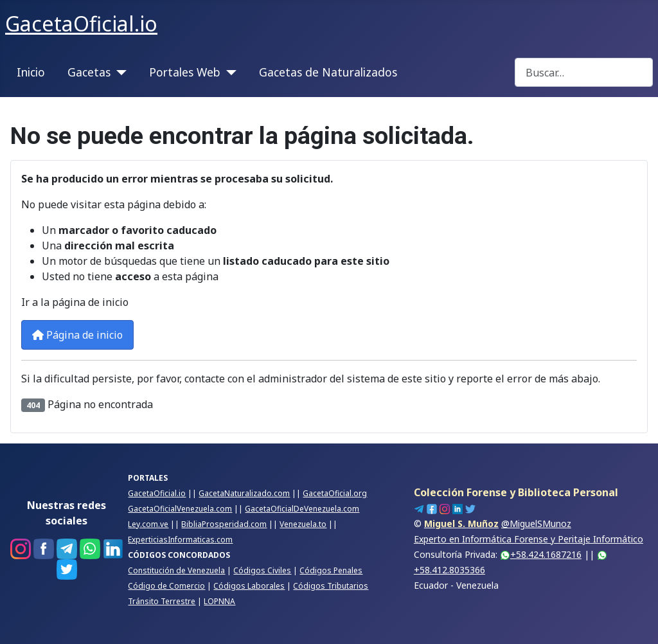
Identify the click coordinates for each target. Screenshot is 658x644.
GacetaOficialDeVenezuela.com (302, 509)
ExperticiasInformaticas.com (180, 540)
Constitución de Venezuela (176, 570)
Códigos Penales (331, 570)
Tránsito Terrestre (162, 601)
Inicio (31, 72)
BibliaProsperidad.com (224, 524)
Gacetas (89, 72)
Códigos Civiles (262, 570)
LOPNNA (219, 601)
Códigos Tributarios (331, 586)
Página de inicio (77, 335)
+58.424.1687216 (541, 554)
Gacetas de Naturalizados (328, 72)
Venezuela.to (303, 524)
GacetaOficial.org (335, 493)
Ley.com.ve (148, 524)
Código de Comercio (166, 586)
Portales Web (185, 72)
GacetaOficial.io (157, 493)
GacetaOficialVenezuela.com (180, 509)
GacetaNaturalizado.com (244, 493)
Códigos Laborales (249, 586)
